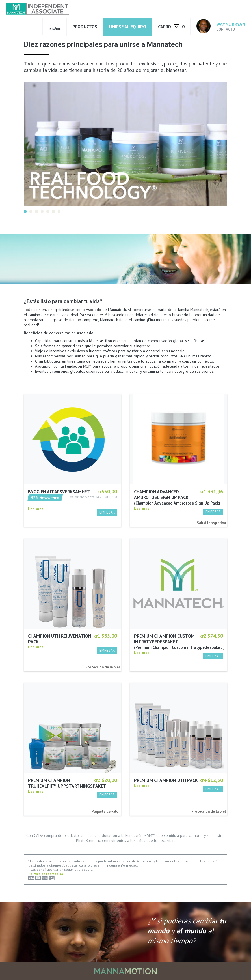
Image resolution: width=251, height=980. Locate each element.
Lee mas (36, 509)
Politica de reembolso (46, 874)
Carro (171, 27)
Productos (85, 27)
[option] (125, 144)
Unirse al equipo (128, 27)
